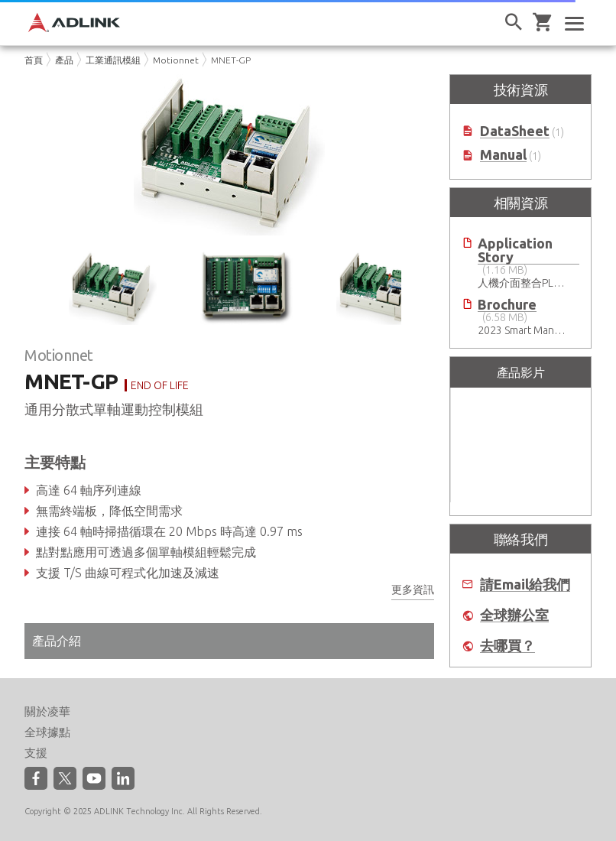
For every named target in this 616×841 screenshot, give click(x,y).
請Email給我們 (525, 584)
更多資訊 (413, 589)
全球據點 (47, 732)
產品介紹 (57, 641)
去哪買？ (507, 646)
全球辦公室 (514, 615)
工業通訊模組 (113, 60)
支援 (36, 753)
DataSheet (515, 131)
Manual (503, 155)
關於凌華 (47, 711)
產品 (64, 60)
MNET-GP (231, 60)
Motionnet (176, 60)
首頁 (34, 60)
